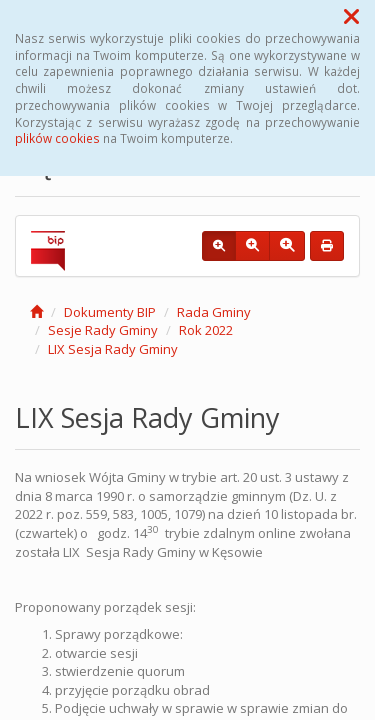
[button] (351, 16)
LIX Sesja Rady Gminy (113, 349)
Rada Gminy (214, 312)
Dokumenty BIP (110, 312)
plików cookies (57, 138)
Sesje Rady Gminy (103, 330)
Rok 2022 (206, 330)
